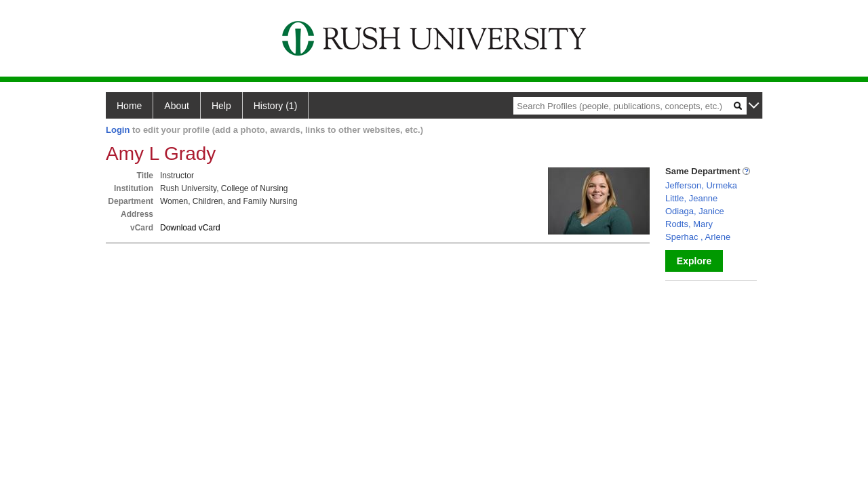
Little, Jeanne (691, 198)
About (177, 106)
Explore (694, 261)
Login (118, 130)
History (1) (276, 106)
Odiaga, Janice (695, 211)
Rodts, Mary (689, 224)
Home (129, 106)
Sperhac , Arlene (698, 237)
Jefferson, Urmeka (701, 185)
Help (221, 106)
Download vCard (190, 228)
